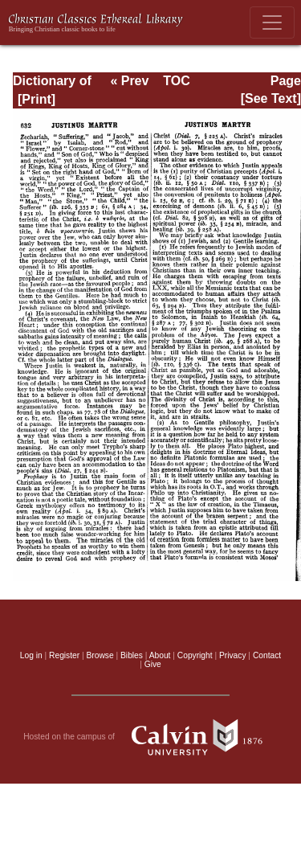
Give (153, 664)
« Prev (129, 81)
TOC (176, 81)
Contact (267, 655)
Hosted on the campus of (150, 737)
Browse (100, 655)
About (160, 655)
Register (64, 655)
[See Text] (271, 98)
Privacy (233, 655)
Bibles (132, 655)
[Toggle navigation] (272, 23)
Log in (31, 655)
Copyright (195, 655)
